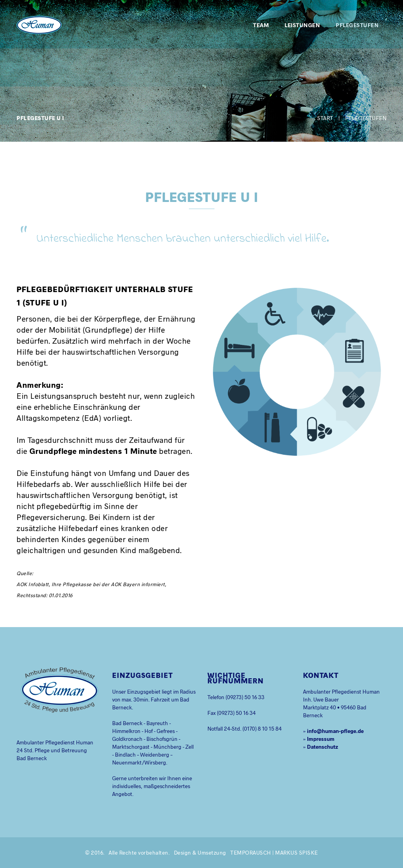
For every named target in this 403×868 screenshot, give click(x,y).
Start (325, 118)
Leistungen (302, 25)
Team (261, 25)
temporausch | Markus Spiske (274, 852)
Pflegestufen (357, 25)
